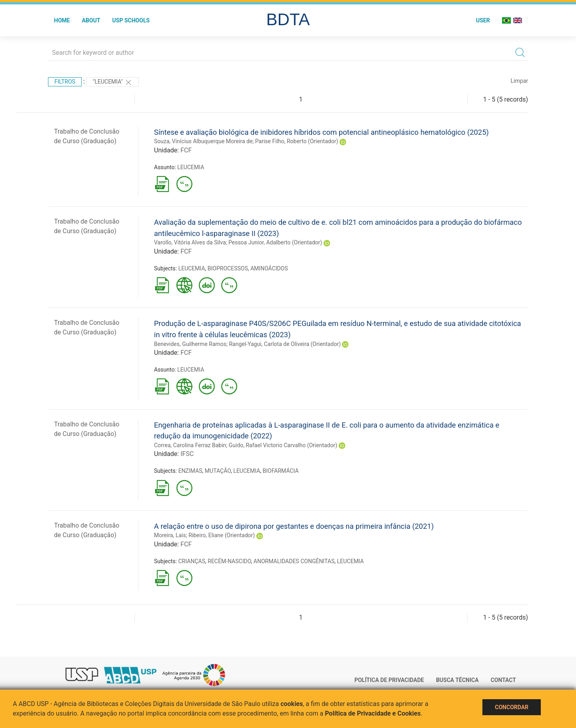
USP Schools (131, 20)
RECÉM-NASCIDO (229, 561)
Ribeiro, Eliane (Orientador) (222, 535)
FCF (186, 150)
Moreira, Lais (170, 535)
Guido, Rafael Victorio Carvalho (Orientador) (283, 445)
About (91, 20)
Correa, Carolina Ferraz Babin (190, 445)
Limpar (519, 81)
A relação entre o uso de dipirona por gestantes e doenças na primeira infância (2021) (294, 526)
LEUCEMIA (191, 167)
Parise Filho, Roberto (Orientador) (297, 141)
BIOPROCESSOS (228, 268)
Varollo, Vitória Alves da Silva (190, 242)
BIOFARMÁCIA (281, 471)
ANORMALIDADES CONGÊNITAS (294, 561)
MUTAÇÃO (218, 471)
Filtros (65, 82)
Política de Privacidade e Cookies (373, 713)
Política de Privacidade (389, 680)
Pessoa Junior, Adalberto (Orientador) (275, 242)
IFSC (187, 454)
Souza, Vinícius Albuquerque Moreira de (203, 141)
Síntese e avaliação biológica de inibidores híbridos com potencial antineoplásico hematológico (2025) (321, 132)
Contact (503, 680)
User (483, 20)
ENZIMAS (190, 471)
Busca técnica (457, 680)
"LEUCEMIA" (113, 82)
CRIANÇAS (192, 561)
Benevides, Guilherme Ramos (190, 344)
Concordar (512, 707)
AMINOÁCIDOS (269, 268)
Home (62, 20)
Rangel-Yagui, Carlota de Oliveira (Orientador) (285, 344)
